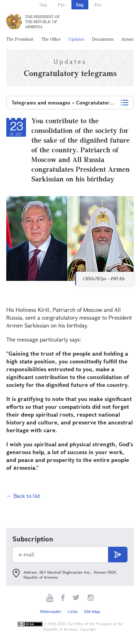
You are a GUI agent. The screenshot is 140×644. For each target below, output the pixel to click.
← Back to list (23, 496)
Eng (80, 5)
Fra (98, 5)
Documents (103, 39)
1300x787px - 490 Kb (103, 279)
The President (20, 39)
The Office (51, 39)
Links (73, 611)
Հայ (43, 5)
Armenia (130, 39)
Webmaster (51, 611)
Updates (76, 39)
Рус (62, 5)
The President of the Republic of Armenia (42, 22)
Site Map (92, 611)
